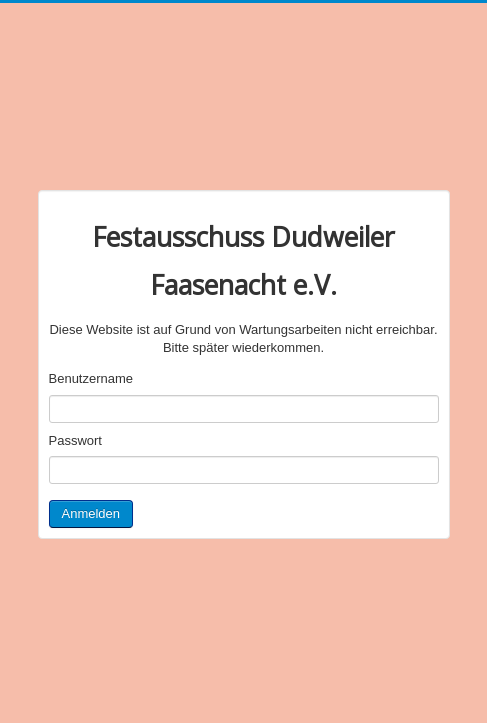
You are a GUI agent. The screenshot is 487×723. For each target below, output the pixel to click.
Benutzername (91, 378)
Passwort (75, 440)
